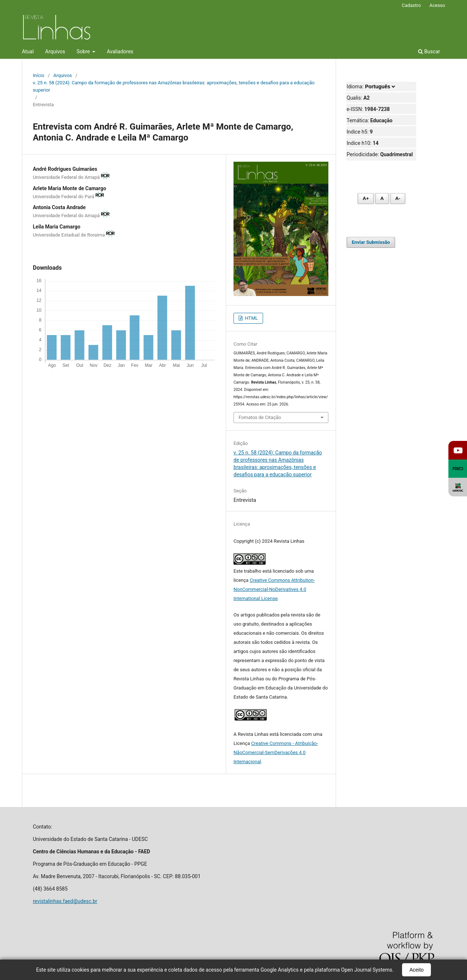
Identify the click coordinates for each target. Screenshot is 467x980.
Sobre (84, 51)
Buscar (429, 51)
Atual (28, 51)
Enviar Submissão (371, 242)
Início (38, 75)
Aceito (416, 970)
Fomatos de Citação (260, 417)
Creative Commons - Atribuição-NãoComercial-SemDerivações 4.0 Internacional (276, 752)
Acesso (437, 5)
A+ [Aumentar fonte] (366, 198)
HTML (251, 318)
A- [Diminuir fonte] (398, 198)
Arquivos (55, 51)
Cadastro (411, 5)
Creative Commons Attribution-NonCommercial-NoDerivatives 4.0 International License (274, 589)
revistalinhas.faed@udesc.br (65, 901)
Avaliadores (120, 51)
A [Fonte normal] (382, 198)
